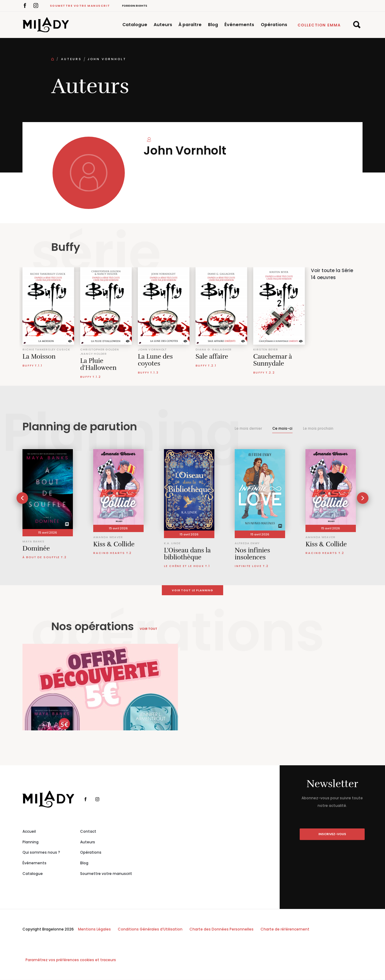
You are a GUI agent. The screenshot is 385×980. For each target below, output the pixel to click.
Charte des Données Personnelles (221, 929)
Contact (88, 832)
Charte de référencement (285, 929)
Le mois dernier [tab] (248, 429)
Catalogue (135, 25)
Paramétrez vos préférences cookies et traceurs (71, 960)
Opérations (274, 25)
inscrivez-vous (332, 834)
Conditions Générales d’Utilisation (150, 929)
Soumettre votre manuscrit (80, 6)
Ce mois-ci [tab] (282, 429)
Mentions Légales (94, 929)
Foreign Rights (135, 6)
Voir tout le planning (192, 590)
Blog (213, 25)
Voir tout (148, 629)
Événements (239, 25)
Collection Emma (319, 25)
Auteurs (163, 25)
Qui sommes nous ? (41, 853)
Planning (31, 842)
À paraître (190, 25)
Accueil (29, 832)
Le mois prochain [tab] (318, 429)
